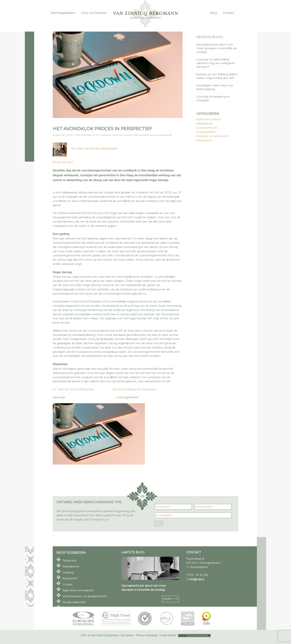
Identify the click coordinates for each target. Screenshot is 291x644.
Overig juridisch (206, 132)
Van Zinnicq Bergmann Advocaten (134, 389)
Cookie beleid (168, 635)
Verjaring (68, 572)
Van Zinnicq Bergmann (145, 14)
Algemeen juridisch (209, 119)
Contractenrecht (207, 128)
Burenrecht (70, 578)
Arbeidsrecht (205, 124)
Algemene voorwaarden (78, 590)
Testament (70, 561)
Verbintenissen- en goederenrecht (85, 596)
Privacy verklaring (147, 635)
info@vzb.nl (196, 579)
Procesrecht (204, 140)
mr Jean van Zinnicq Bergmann (95, 149)
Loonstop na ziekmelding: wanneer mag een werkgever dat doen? (216, 63)
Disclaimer (127, 635)
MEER (170, 599)
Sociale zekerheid (74, 602)
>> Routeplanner (197, 567)
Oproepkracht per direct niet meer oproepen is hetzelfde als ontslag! (217, 48)
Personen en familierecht (213, 136)
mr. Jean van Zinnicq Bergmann (74, 389)
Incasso (67, 584)
